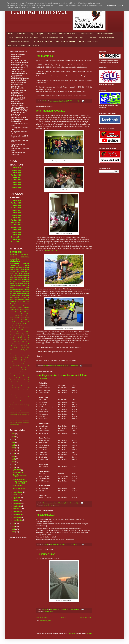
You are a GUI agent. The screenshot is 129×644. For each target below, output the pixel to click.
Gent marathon (24, 310)
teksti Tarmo (22, 392)
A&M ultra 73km (15, 276)
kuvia (27, 266)
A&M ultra (16, 272)
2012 (14, 526)
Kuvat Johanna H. (15, 320)
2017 (14, 459)
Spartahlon (13, 334)
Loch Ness (19, 324)
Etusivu (10, 34)
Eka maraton (19, 284)
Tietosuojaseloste (87, 34)
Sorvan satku (24, 276)
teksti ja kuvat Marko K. (17, 402)
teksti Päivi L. (13, 392)
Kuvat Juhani (25, 320)
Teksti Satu (25, 342)
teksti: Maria (18, 420)
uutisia (13, 255)
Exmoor (20, 308)
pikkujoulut (25, 282)
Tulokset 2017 (16, 177)
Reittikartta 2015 (17, 222)
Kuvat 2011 (15, 242)
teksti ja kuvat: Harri (16, 408)
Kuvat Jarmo (25, 318)
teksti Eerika (22, 378)
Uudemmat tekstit (42, 617)
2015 (14, 465)
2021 (14, 448)
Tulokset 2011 (16, 240)
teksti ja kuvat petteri (22, 406)
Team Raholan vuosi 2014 (51, 111)
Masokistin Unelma (23, 326)
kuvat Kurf (22, 356)
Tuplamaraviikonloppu (16, 290)
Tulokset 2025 (16, 203)
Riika (27, 332)
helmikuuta (17, 517)
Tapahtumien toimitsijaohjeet (18, 41)
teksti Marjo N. (25, 386)
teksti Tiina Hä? (18, 394)
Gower (11, 312)
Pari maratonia (44, 56)
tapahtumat (14, 263)
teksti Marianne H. (15, 386)
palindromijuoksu (24, 372)
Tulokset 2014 (16, 185)
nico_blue (71, 633)
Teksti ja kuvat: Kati (17, 346)
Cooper (22, 272)
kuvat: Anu (13, 370)
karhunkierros (17, 292)
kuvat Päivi (13, 360)
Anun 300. (22, 302)
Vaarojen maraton (15, 352)
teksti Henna (19, 382)
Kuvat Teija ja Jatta (17, 322)
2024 (14, 439)
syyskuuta (17, 498)
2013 (14, 524)
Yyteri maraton (24, 352)
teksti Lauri (19, 384)
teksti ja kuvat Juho (23, 400)
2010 (14, 532)
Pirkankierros (13, 332)
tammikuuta (18, 520)
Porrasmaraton (21, 332)
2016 (14, 462)
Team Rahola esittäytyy (25, 34)
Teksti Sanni (18, 342)
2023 (14, 442)
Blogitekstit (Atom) (45, 621)
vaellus (12, 284)
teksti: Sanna (25, 420)
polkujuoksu (21, 374)
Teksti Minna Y (24, 338)
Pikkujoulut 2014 (45, 515)
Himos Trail (19, 312)
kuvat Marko (25, 358)
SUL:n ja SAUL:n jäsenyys (42, 41)
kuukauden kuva (48, 612)
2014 (14, 467)
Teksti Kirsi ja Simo (16, 278)
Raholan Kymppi (22, 267)
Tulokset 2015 (16, 182)
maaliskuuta (18, 514)
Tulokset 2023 (16, 168)
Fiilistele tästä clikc (51, 250)
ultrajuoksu (13, 424)
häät (11, 292)
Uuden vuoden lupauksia (22, 350)
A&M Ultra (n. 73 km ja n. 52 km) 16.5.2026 (24, 45)
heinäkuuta (17, 503)
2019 (14, 453)
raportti (12, 267)
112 (15, 302)
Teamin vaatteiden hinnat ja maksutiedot (23, 37)
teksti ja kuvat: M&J (15, 412)
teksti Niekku (25, 390)
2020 (14, 451)
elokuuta (17, 500)
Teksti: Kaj (25, 348)
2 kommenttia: (75, 609)
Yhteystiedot (51, 34)
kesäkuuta (17, 506)
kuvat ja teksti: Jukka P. (22, 368)
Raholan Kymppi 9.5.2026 (88, 41)
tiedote (20, 422)
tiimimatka (26, 422)
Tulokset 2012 (16, 235)
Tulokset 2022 (16, 170)
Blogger (89, 633)
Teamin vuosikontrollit (105, 34)
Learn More (112, 5)
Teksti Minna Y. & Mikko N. (17, 340)
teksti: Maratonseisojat (16, 418)
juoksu (26, 263)
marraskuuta (18, 492)
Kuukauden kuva (46, 554)
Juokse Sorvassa (48, 505)
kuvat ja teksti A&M (19, 294)
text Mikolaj (13, 422)
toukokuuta (18, 509)
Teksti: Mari (19, 288)
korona (15, 354)
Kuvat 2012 (15, 237)
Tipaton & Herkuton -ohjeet (65, 41)
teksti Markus (21, 388)
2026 (14, 434)
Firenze (17, 310)
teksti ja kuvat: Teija (18, 414)
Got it (121, 5)
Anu (18, 302)
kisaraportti (16, 252)
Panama (17, 330)
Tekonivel (12, 336)
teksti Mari (26, 384)
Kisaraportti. (15, 265)
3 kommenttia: (74, 366)
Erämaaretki (13, 308)
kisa (11, 354)
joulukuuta (17, 470)
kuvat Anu (21, 354)
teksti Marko (13, 388)
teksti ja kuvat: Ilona (23, 410)
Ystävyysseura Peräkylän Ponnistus (101, 37)
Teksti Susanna (14, 344)
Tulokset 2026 (16, 201)
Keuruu (12, 316)
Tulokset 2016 (16, 180)
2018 (14, 456)
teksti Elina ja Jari (19, 380)
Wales (27, 290)
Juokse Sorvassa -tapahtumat (52, 37)
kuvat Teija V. (20, 360)
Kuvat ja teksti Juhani (17, 270)
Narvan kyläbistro (18, 328)
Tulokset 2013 (16, 187)
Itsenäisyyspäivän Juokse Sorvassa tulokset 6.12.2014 (20, 481)
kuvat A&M (21, 280)
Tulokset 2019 (16, 173)
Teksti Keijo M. (20, 336)
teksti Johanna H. (16, 298)
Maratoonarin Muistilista (68, 34)
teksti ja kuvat (19, 398)
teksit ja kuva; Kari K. (19, 376)
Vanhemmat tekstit (86, 617)
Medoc (11, 328)
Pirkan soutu (25, 330)
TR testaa (19, 334)
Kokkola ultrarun (20, 316)
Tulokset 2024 (16, 205)
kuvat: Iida (21, 370)
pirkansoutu (13, 374)
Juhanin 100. (25, 314)
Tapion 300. (25, 334)
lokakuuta (17, 495)
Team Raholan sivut (38, 11)
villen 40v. (19, 424)
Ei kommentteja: (75, 101)
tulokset (56, 505)
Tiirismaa (12, 350)
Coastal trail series (22, 306)
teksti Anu (25, 296)
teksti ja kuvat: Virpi (23, 416)
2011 (14, 529)
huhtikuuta (17, 512)
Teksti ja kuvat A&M (22, 286)
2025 (14, 437)
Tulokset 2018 (16, 175)
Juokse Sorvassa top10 (75, 37)
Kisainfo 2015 (16, 227)
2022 (14, 445)
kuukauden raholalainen (15, 260)
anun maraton (24, 274)
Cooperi (40, 34)
